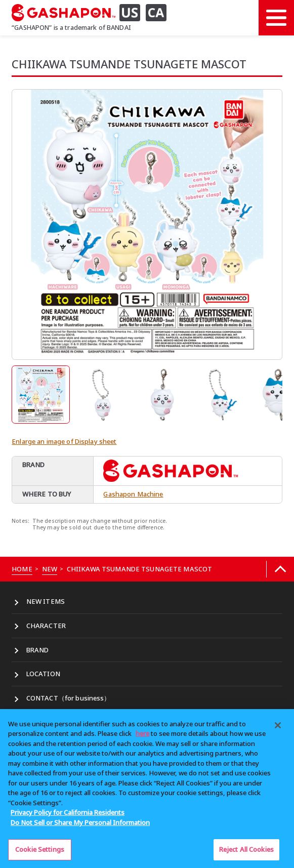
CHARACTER (46, 626)
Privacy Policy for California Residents (68, 812)
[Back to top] (280, 569)
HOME (22, 569)
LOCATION (43, 674)
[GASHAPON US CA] (93, 13)
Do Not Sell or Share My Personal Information (80, 822)
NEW (50, 569)
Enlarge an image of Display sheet (64, 441)
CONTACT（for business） (69, 698)
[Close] (278, 725)
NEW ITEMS (46, 601)
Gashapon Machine (133, 494)
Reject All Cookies (246, 849)
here (142, 733)
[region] (147, 789)
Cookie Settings (40, 849)
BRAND (38, 650)
